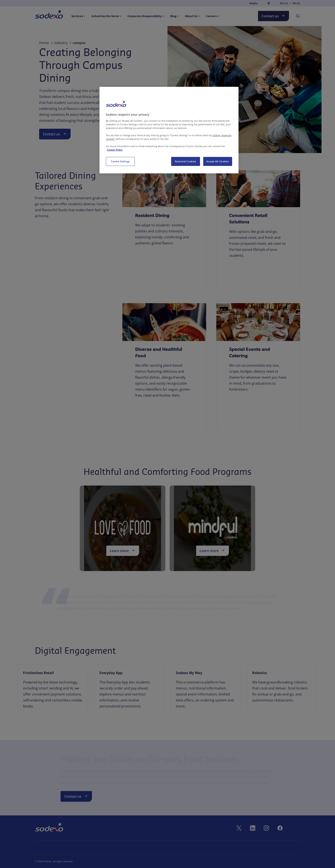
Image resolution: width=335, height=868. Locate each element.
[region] (169, 130)
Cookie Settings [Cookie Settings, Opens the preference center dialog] (120, 161)
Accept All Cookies (218, 161)
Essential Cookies (186, 161)
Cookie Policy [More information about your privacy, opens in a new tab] (115, 150)
